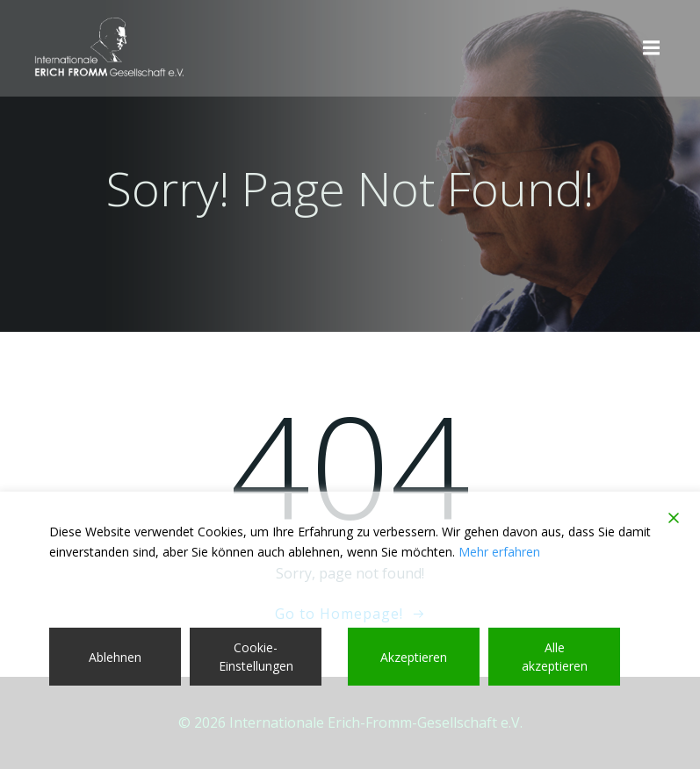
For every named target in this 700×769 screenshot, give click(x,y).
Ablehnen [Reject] (115, 657)
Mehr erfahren (499, 552)
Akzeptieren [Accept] (414, 657)
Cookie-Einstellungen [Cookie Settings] (256, 657)
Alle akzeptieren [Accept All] (555, 657)
